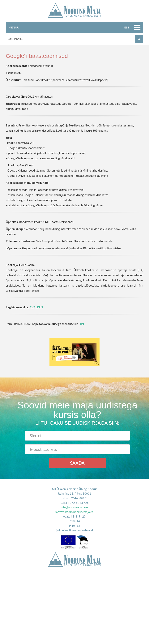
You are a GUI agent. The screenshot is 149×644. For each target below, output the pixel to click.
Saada (77, 463)
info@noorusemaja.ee (75, 507)
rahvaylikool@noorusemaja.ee (74, 512)
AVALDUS (36, 307)
